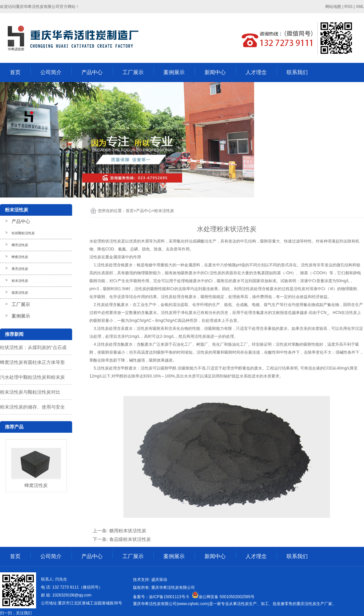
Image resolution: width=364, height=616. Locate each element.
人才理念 (256, 72)
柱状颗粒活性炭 (23, 233)
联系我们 (297, 72)
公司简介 (51, 72)
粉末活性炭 (20, 281)
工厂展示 (133, 72)
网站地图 (333, 7)
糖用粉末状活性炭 (128, 531)
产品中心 (92, 72)
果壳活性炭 (20, 269)
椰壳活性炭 (20, 245)
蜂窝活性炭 (20, 257)
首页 (15, 72)
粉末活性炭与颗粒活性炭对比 (30, 392)
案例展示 (174, 72)
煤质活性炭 (20, 293)
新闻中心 (215, 72)
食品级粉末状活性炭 (130, 539)
